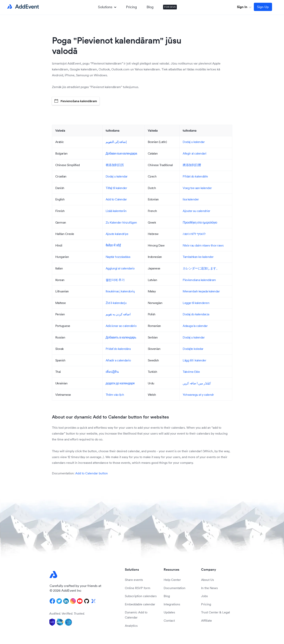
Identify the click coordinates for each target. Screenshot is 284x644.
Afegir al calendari (195, 153)
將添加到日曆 (192, 165)
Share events (134, 580)
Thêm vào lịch (115, 395)
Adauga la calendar (195, 326)
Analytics (131, 626)
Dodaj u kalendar (194, 142)
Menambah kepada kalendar (201, 291)
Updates (169, 612)
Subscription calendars (141, 596)
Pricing (131, 7)
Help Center (172, 580)
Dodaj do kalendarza (196, 314)
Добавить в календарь (121, 337)
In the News (209, 588)
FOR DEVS (170, 7)
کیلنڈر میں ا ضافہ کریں (197, 383)
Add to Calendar (116, 199)
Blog (150, 7)
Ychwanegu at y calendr (198, 395)
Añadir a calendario (118, 360)
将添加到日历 (115, 165)
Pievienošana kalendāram (76, 101)
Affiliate (206, 620)
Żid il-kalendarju (116, 303)
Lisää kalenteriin (116, 211)
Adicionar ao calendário (121, 326)
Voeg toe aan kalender (197, 188)
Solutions (107, 7)
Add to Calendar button (92, 473)
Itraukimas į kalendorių (120, 291)
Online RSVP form (138, 588)
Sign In (242, 7)
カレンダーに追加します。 (201, 268)
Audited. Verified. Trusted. (67, 613)
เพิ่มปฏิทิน (112, 372)
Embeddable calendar (140, 604)
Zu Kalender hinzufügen (121, 222)
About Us (207, 580)
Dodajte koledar (193, 349)
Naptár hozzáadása (118, 257)
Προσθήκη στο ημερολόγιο (200, 222)
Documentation (175, 588)
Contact (169, 620)
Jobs (204, 596)
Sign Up (263, 7)
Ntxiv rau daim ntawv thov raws (203, 245)
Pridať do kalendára (118, 349)
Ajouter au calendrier (196, 211)
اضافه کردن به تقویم (118, 314)
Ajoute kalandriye (117, 234)
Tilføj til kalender (116, 188)
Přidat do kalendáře (195, 176)
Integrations (172, 604)
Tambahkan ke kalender (198, 257)
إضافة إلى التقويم (116, 142)
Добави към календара (121, 153)
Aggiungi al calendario (120, 268)
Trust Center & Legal (215, 612)
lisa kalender (191, 199)
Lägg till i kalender (194, 360)
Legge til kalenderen (196, 303)
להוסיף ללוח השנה (194, 234)
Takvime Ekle (191, 372)
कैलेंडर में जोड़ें (113, 245)
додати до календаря (120, 383)
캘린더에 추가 (115, 280)
